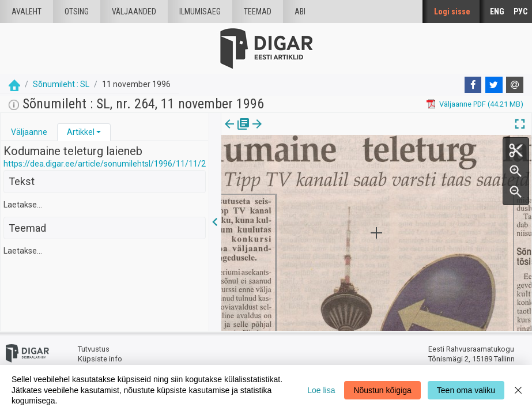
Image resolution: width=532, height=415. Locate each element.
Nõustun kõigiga (382, 390)
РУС (520, 12)
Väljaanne (29, 132)
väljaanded (134, 12)
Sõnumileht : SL (61, 84)
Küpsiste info (100, 359)
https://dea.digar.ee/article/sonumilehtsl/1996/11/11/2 (105, 164)
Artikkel (81, 132)
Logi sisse (452, 12)
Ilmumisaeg (200, 12)
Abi (300, 12)
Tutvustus (94, 349)
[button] (99, 132)
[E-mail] (515, 85)
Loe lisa (321, 390)
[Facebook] (473, 85)
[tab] (29, 132)
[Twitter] (494, 85)
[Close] (518, 390)
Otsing (77, 12)
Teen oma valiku (466, 390)
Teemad (258, 12)
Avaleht (27, 12)
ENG (497, 12)
